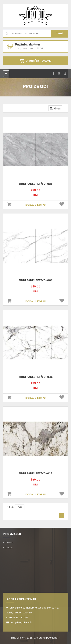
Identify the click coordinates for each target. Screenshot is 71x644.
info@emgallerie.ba (22, 622)
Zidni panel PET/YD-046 (36, 377)
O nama (9, 543)
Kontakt (9, 547)
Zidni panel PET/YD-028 (35, 184)
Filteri (55, 109)
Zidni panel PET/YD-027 (35, 473)
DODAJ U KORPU (35, 205)
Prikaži (10, 507)
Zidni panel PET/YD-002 (36, 280)
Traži (59, 34)
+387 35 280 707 (19, 617)
